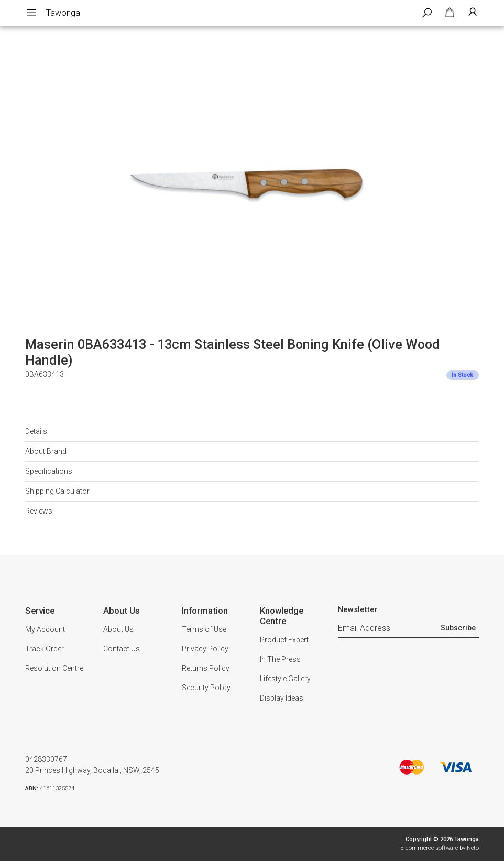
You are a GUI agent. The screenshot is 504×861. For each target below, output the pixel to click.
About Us (118, 629)
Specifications (49, 471)
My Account (45, 629)
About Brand (46, 451)
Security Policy (206, 688)
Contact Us (122, 649)
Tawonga (63, 13)
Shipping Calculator (57, 491)
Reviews (39, 511)
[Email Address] (388, 628)
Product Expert (284, 640)
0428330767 (46, 759)
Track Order (45, 649)
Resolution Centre (54, 668)
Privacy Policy (205, 649)
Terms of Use (204, 629)
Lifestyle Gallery (285, 679)
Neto (473, 848)
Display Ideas (282, 698)
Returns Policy (206, 668)
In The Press (280, 659)
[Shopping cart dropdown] (450, 13)
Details (36, 431)
